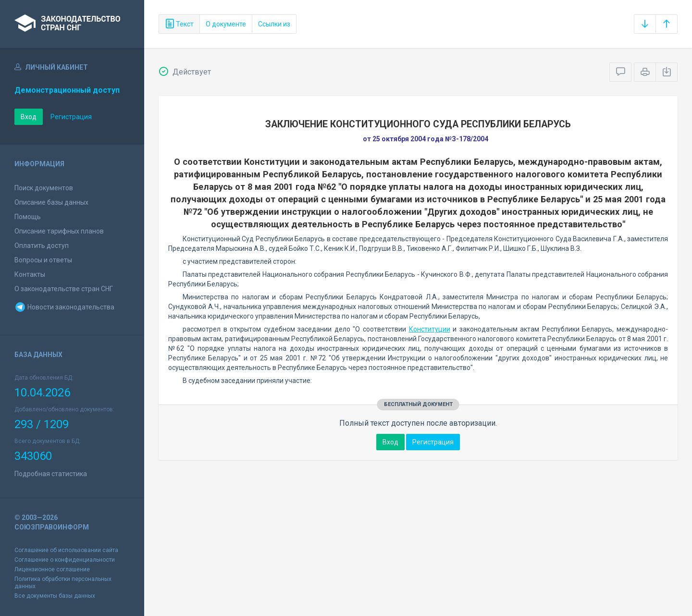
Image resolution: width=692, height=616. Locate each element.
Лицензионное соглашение (52, 569)
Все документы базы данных (55, 596)
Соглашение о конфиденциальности (65, 560)
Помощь (28, 217)
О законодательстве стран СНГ (64, 289)
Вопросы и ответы (43, 260)
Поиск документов (44, 188)
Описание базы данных (51, 202)
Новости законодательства (64, 307)
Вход (29, 117)
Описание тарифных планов (59, 231)
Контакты (30, 274)
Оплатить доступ (42, 246)
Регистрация (71, 117)
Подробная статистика (51, 474)
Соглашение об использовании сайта (66, 550)
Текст (179, 24)
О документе (226, 24)
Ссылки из (274, 24)
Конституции (430, 329)
